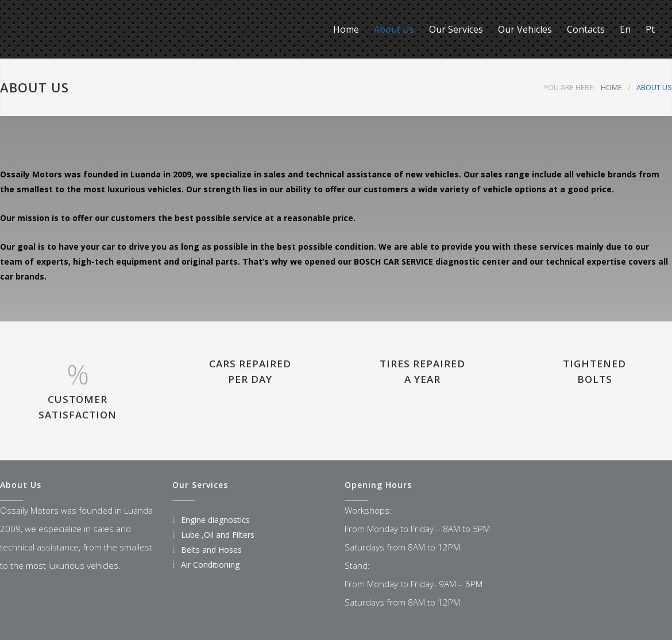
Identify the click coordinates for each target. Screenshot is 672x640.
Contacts (586, 29)
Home (346, 29)
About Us (394, 29)
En (625, 29)
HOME (611, 87)
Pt (650, 29)
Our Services (456, 29)
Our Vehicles (525, 29)
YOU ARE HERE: (569, 87)
